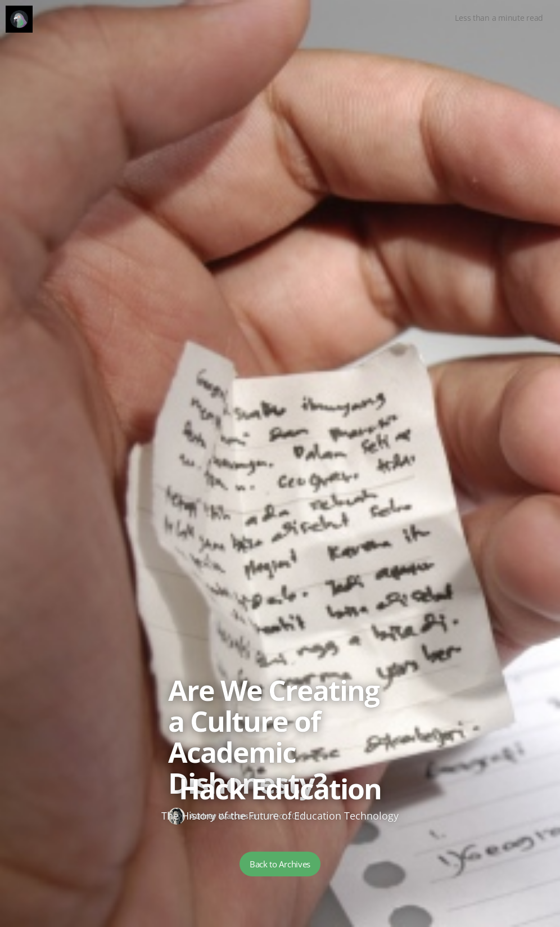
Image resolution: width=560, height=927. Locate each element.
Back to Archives (280, 864)
